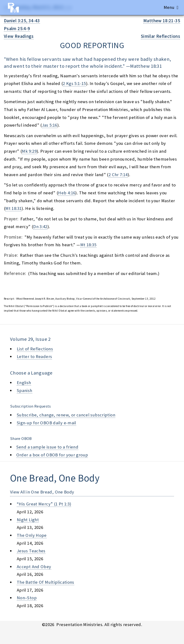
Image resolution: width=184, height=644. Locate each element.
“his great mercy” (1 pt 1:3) (44, 504)
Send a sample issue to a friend (47, 447)
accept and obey (34, 567)
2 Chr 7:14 (118, 175)
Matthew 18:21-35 (162, 21)
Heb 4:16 (67, 193)
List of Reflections (35, 349)
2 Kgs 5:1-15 (74, 83)
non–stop (27, 598)
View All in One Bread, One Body (42, 492)
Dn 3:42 (40, 227)
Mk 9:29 (29, 151)
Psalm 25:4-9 (17, 29)
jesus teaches (31, 551)
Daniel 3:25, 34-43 (22, 21)
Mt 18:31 (13, 208)
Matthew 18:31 (146, 66)
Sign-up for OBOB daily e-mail (46, 423)
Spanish (25, 390)
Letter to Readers (34, 356)
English (24, 383)
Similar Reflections (161, 36)
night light (28, 520)
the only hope (32, 535)
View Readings (19, 36)
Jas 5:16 (50, 125)
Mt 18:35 (88, 245)
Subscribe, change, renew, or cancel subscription (66, 415)
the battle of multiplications (46, 582)
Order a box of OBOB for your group (52, 455)
